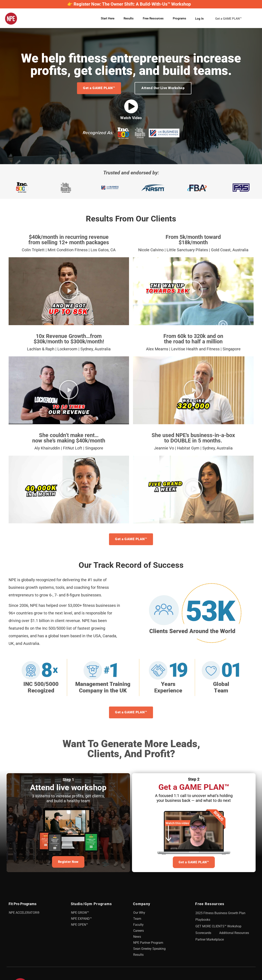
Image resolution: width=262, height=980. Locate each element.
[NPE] (11, 19)
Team (137, 920)
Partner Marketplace (210, 941)
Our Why (139, 914)
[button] (69, 291)
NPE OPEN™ (79, 926)
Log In (199, 18)
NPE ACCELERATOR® (24, 914)
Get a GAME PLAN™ (231, 19)
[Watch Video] (131, 107)
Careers (138, 932)
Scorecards (203, 934)
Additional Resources (234, 934)
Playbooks (203, 921)
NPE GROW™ (80, 914)
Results (129, 18)
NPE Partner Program (148, 944)
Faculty (138, 926)
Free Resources (153, 18)
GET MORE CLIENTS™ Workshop (218, 928)
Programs (179, 18)
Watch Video (131, 118)
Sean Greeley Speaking (149, 950)
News (137, 938)
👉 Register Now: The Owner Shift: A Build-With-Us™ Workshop (129, 4)
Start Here (108, 18)
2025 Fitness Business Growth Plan (220, 915)
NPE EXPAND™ (81, 920)
